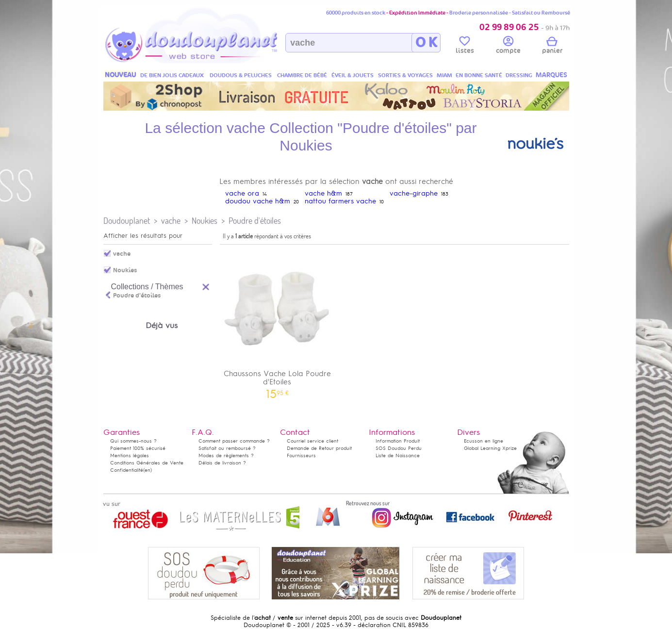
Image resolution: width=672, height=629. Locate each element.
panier (552, 47)
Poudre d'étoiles (255, 221)
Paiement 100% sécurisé (138, 448)
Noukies (205, 221)
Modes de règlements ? (226, 455)
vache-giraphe (414, 193)
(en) (148, 470)
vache (171, 221)
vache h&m (323, 193)
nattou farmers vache (340, 201)
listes (465, 47)
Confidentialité (127, 470)
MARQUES (551, 75)
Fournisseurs (301, 455)
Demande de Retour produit (319, 448)
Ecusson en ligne (484, 441)
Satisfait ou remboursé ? (227, 448)
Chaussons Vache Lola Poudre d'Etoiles (278, 323)
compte (508, 47)
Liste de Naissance (398, 455)
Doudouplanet (127, 221)
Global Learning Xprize (490, 448)
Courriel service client (312, 441)
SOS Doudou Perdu (399, 448)
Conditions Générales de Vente (147, 463)
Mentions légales (130, 455)
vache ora (242, 193)
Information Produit (398, 441)
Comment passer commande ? (234, 441)
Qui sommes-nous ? (133, 441)
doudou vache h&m (258, 201)
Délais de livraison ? (222, 463)
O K (426, 43)
